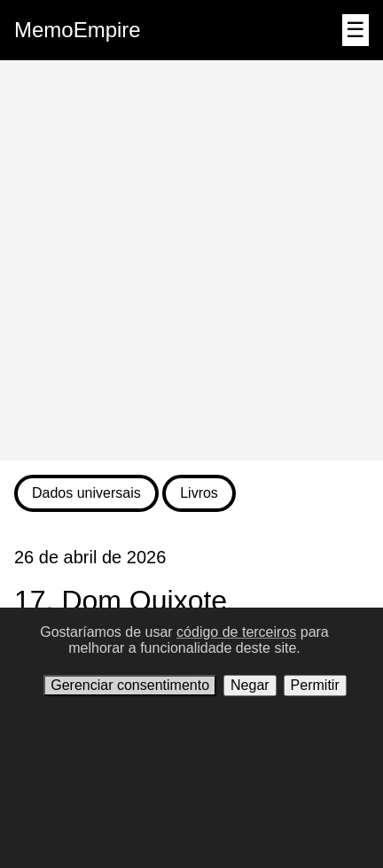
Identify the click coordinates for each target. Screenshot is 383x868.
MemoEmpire (78, 30)
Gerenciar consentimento (130, 685)
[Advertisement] (191, 260)
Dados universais (86, 493)
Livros (199, 493)
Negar (250, 685)
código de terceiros (236, 632)
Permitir (315, 685)
